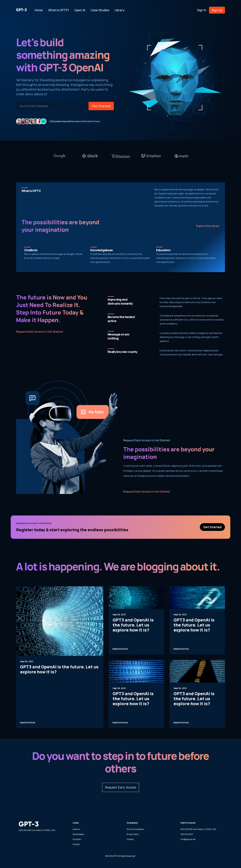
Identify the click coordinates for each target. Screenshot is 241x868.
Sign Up (217, 10)
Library (119, 10)
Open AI (80, 10)
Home (39, 10)
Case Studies (100, 10)
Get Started (101, 106)
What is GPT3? (59, 10)
